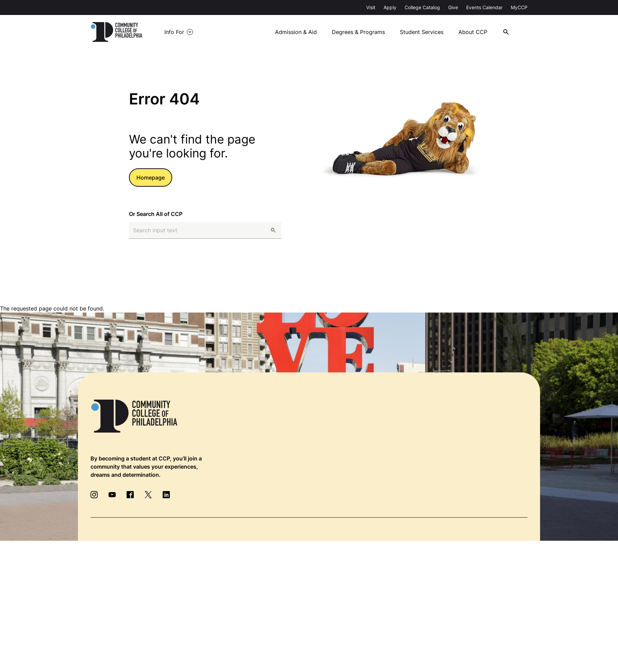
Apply (390, 7)
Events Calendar (484, 7)
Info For (180, 32)
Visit (371, 7)
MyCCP (519, 7)
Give (453, 7)
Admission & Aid (300, 32)
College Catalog (422, 7)
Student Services (426, 32)
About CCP (478, 32)
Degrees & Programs (362, 32)
